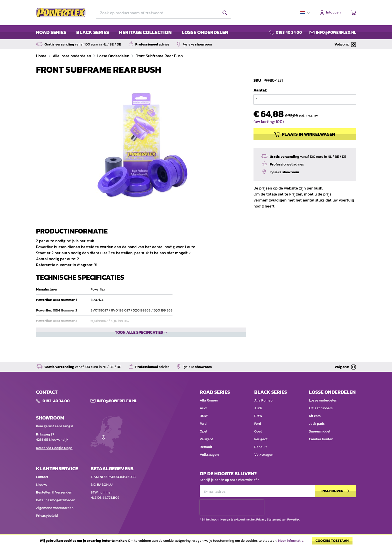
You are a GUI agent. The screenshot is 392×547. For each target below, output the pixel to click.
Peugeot (206, 440)
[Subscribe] (335, 492)
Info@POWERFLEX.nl (117, 402)
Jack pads (317, 425)
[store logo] (61, 13)
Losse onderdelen (323, 401)
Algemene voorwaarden (55, 509)
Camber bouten (321, 440)
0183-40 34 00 (56, 402)
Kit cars (315, 417)
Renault (206, 448)
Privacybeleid (47, 517)
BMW (204, 417)
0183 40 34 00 (289, 32)
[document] (196, 542)
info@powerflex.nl (336, 32)
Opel (203, 432)
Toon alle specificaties (139, 349)
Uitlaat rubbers (321, 409)
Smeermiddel (320, 432)
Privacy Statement (268, 520)
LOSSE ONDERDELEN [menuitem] (205, 32)
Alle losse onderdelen (72, 56)
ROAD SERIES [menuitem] (51, 32)
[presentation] (232, 508)
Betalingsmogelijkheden (56, 501)
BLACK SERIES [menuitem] (93, 32)
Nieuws (42, 486)
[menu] (132, 32)
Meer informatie (291, 541)
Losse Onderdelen (114, 56)
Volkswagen (209, 456)
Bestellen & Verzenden (54, 493)
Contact (42, 478)
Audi (203, 409)
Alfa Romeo (209, 401)
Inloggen (333, 13)
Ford (203, 425)
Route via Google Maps (54, 449)
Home (42, 56)
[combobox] (163, 13)
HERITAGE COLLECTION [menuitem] (145, 32)
